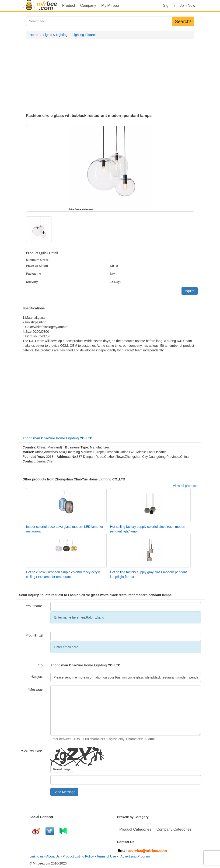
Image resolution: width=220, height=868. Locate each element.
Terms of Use (106, 856)
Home (34, 35)
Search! (183, 21)
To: (41, 665)
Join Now (188, 5)
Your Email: (35, 636)
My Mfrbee (110, 5)
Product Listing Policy (78, 856)
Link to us (37, 856)
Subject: (37, 677)
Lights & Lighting (56, 35)
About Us (53, 856)
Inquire (190, 291)
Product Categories (135, 829)
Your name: (35, 606)
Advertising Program (134, 856)
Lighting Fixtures (85, 35)
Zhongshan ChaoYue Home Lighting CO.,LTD (58, 438)
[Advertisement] (110, 76)
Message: (36, 689)
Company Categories (174, 829)
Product (69, 5)
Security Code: (32, 751)
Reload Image (62, 769)
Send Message (64, 792)
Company (88, 5)
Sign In (169, 5)
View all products (185, 486)
